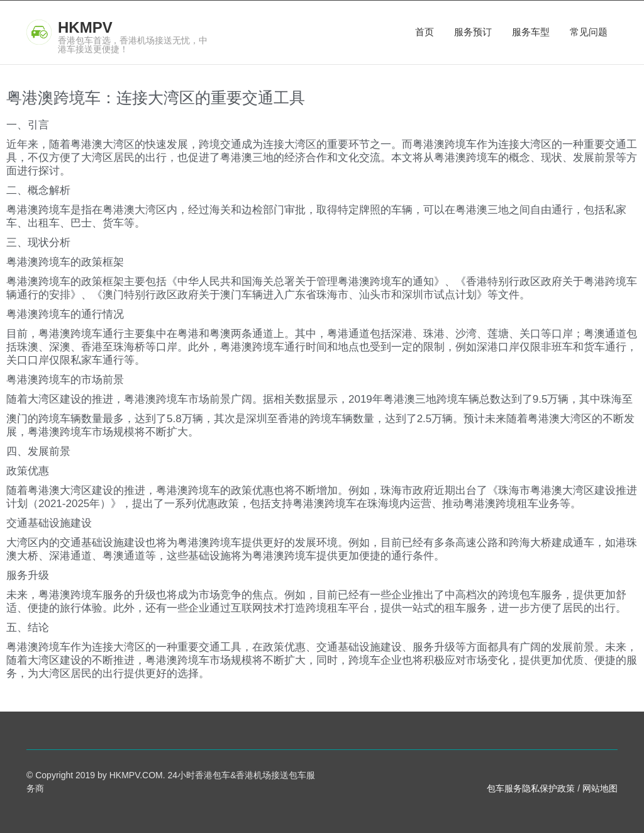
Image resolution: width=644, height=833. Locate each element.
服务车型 (531, 32)
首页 (425, 32)
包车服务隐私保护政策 (531, 788)
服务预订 (473, 32)
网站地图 (600, 788)
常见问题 (589, 32)
